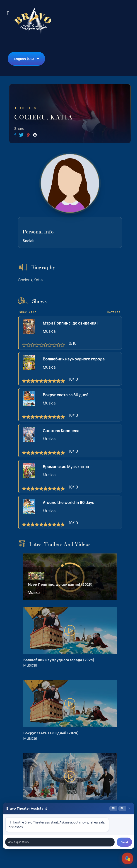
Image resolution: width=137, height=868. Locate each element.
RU (122, 808)
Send (124, 842)
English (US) (24, 59)
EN (113, 808)
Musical (50, 331)
